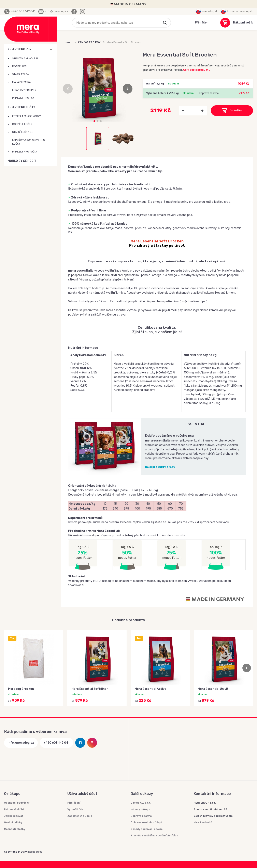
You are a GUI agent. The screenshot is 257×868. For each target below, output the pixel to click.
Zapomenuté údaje (80, 816)
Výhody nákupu (140, 809)
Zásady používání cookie (147, 829)
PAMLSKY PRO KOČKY (25, 152)
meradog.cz (35, 852)
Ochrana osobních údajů (146, 822)
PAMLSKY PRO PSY (23, 98)
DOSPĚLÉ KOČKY (22, 124)
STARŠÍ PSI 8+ (20, 74)
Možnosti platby (15, 829)
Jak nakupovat (14, 816)
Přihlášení (74, 803)
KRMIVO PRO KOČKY (22, 107)
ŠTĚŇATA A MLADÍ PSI (25, 58)
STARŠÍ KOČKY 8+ (23, 132)
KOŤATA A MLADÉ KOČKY (26, 116)
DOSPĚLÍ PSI (20, 66)
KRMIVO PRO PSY (20, 49)
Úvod (68, 42)
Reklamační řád (14, 809)
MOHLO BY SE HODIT (51, 161)
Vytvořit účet (76, 809)
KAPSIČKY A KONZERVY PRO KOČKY (29, 142)
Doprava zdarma (141, 816)
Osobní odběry (13, 822)
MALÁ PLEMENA (21, 82)
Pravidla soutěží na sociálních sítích (154, 835)
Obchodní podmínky (17, 803)
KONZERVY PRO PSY (24, 90)
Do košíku (232, 111)
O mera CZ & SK (141, 803)
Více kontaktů (203, 822)
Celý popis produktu (197, 70)
